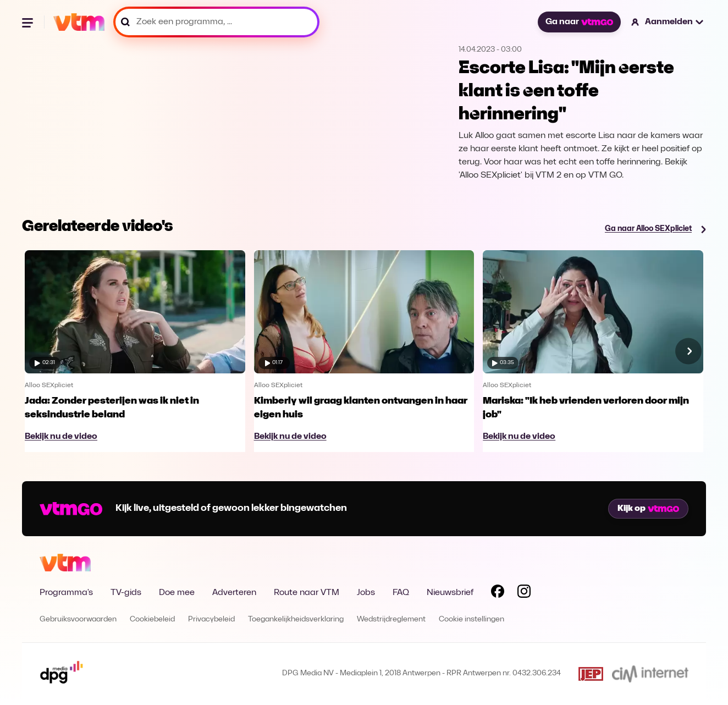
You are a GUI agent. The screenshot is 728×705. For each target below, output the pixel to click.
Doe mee (177, 593)
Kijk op (648, 509)
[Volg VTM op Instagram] (524, 593)
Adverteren (234, 593)
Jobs (366, 593)
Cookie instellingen (471, 619)
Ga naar (579, 22)
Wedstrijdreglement (391, 619)
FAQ (401, 593)
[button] (668, 22)
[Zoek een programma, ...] (216, 22)
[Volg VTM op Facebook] (498, 593)
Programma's (66, 593)
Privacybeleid (211, 619)
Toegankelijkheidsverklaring (296, 619)
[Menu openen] (29, 22)
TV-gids (126, 593)
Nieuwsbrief (450, 593)
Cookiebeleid (152, 619)
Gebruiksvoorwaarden (78, 619)
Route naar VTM (307, 593)
